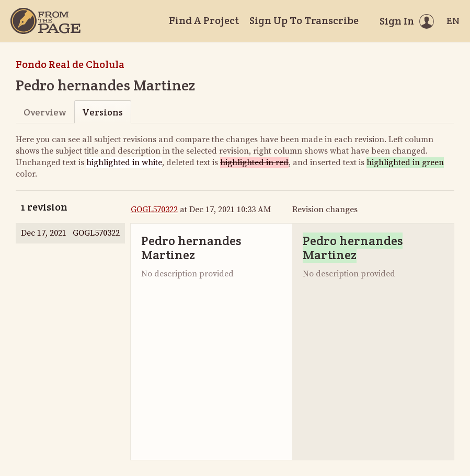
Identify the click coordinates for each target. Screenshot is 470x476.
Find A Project (204, 20)
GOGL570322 (154, 210)
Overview (45, 112)
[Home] (45, 21)
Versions (102, 112)
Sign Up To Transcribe (304, 20)
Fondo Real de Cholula (70, 64)
